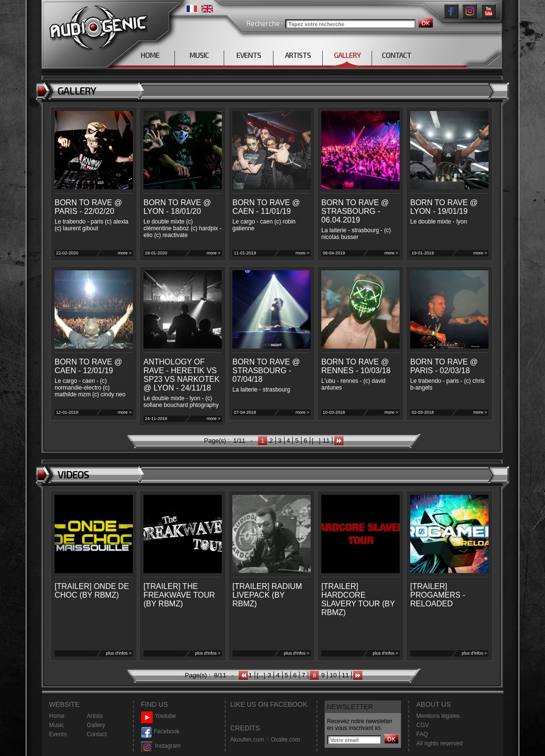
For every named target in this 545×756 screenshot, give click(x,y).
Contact (97, 734)
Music (57, 725)
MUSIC (199, 55)
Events (58, 734)
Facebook (160, 732)
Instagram (161, 746)
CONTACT (396, 55)
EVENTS (249, 55)
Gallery (96, 725)
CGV (423, 725)
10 (333, 675)
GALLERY (347, 55)
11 (326, 441)
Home (57, 716)
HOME (150, 55)
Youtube (159, 716)
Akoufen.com (247, 740)
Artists (95, 716)
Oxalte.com (285, 740)
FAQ (422, 734)
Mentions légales (438, 716)
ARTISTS (298, 55)
